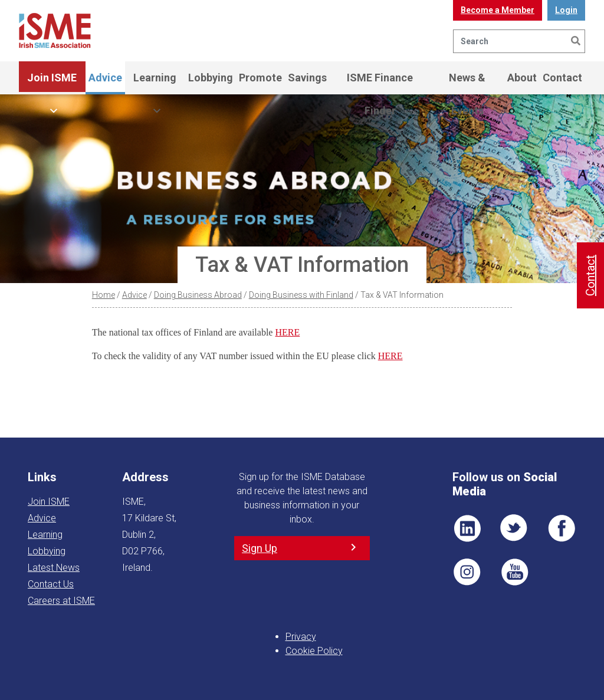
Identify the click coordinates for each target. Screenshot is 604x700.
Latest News (54, 568)
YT (514, 572)
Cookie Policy (314, 651)
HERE (287, 332)
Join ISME (52, 83)
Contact (562, 78)
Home (104, 295)
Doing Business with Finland (301, 295)
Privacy (301, 637)
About (522, 78)
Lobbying (211, 78)
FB (562, 528)
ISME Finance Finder (380, 83)
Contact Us (51, 584)
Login (566, 10)
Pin (467, 572)
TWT (514, 528)
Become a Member (498, 10)
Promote (260, 78)
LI (467, 528)
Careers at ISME (61, 601)
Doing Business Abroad (198, 295)
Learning (155, 83)
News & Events (467, 83)
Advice (105, 78)
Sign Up (260, 548)
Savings (307, 78)
